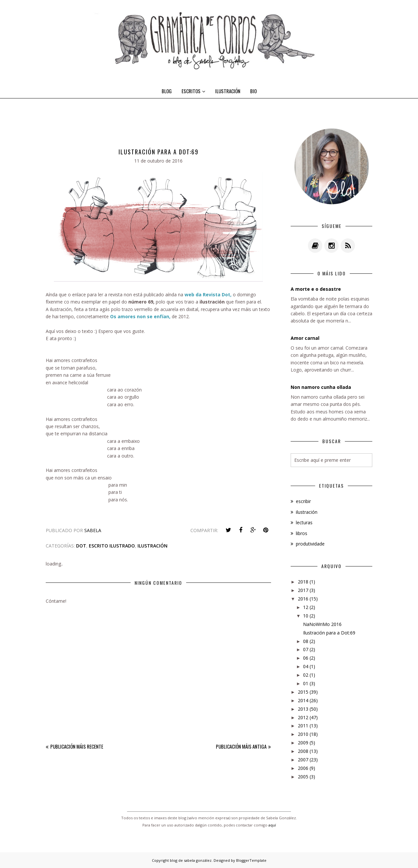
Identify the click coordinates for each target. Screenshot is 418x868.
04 (306, 666)
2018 (303, 582)
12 (306, 607)
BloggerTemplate (251, 860)
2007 (303, 760)
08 (306, 641)
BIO (253, 91)
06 (306, 658)
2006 (303, 768)
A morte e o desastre (316, 289)
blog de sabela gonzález (191, 860)
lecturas (304, 522)
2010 (303, 734)
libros (302, 533)
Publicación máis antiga (241, 746)
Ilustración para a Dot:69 (329, 633)
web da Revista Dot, (209, 295)
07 (306, 649)
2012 (303, 717)
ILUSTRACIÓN (228, 91)
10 (306, 616)
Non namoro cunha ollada (321, 387)
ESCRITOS (193, 91)
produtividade (310, 544)
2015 (303, 692)
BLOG (167, 91)
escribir (303, 501)
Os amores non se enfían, (140, 316)
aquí (272, 825)
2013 (303, 709)
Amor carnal (305, 338)
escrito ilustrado (112, 546)
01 (306, 683)
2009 (303, 743)
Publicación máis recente (77, 746)
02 (306, 675)
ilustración (153, 546)
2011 (303, 726)
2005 (303, 777)
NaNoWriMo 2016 (322, 624)
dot (81, 546)
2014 (303, 700)
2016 (303, 599)
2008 (303, 751)
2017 (303, 590)
